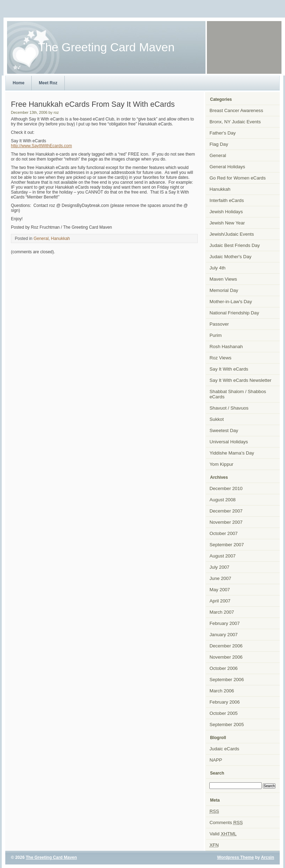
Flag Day (219, 144)
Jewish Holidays (226, 212)
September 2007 (227, 545)
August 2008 (223, 500)
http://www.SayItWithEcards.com (41, 146)
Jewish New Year (227, 223)
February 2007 (225, 623)
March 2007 (222, 612)
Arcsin (268, 857)
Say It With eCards (229, 369)
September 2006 (227, 680)
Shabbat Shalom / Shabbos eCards (238, 394)
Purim (216, 335)
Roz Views (221, 358)
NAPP (216, 760)
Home (18, 83)
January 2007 (224, 635)
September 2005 (227, 725)
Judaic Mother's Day (231, 257)
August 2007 (223, 556)
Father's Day (223, 133)
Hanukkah (61, 239)
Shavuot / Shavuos (229, 408)
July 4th (218, 268)
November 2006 (226, 657)
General (41, 239)
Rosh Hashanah (226, 347)
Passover (219, 324)
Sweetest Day (224, 430)
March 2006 (222, 691)
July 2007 (220, 567)
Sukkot (217, 419)
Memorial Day (224, 290)
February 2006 (225, 702)
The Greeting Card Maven (51, 857)
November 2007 (226, 522)
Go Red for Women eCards (238, 178)
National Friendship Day (235, 313)
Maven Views (223, 279)
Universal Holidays (229, 442)
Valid (223, 834)
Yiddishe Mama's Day (232, 453)
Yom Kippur (222, 464)
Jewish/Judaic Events (232, 234)
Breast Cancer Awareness (236, 110)
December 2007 (226, 511)
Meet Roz (48, 83)
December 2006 (226, 646)
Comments (226, 823)
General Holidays (227, 167)
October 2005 (224, 713)
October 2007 (224, 533)
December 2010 (226, 488)
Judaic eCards (224, 749)
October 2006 (224, 668)
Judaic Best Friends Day (235, 245)
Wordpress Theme (235, 857)
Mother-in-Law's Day (231, 302)
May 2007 (220, 590)
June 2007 (221, 578)
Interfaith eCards (227, 200)
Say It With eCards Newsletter (241, 380)
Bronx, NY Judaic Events (235, 122)
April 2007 (220, 601)
